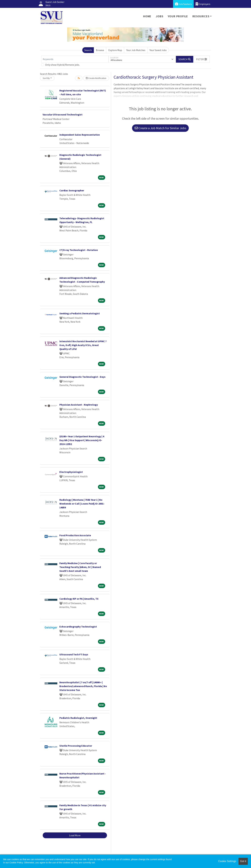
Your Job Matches (136, 50)
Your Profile (178, 16)
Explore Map (115, 50)
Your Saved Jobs (158, 50)
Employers (203, 4)
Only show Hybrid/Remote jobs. (62, 65)
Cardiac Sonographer (72, 190)
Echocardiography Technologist (78, 627)
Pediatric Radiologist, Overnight (78, 718)
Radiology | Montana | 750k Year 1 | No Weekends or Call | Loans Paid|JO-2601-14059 (82, 504)
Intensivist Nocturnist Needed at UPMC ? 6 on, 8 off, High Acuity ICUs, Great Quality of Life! (83, 345)
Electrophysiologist (71, 472)
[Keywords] (75, 59)
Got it (243, 861)
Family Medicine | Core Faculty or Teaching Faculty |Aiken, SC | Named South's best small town (80, 567)
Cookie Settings (227, 861)
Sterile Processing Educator (76, 746)
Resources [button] (201, 16)
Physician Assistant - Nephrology (79, 405)
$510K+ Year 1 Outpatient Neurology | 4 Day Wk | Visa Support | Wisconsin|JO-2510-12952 (82, 440)
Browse (100, 50)
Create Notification (96, 78)
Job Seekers (183, 4)
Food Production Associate (75, 535)
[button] (202, 59)
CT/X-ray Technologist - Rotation (79, 250)
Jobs (159, 16)
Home (147, 16)
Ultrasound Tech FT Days (74, 654)
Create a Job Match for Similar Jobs (160, 128)
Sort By (46, 78)
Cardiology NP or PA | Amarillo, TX (79, 599)
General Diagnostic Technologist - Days (82, 377)
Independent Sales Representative (80, 135)
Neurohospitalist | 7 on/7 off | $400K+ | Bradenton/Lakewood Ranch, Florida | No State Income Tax (83, 686)
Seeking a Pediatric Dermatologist (80, 313)
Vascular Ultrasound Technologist (63, 114)
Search (88, 50)
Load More (75, 835)
